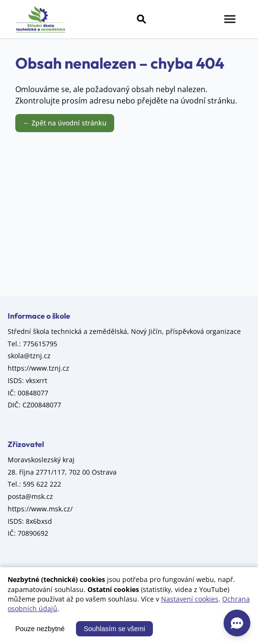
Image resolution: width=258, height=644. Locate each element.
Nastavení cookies (190, 599)
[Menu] (230, 19)
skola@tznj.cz (29, 356)
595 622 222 (42, 484)
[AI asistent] (237, 623)
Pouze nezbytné (40, 629)
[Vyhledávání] (141, 19)
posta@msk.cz (30, 496)
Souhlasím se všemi (114, 629)
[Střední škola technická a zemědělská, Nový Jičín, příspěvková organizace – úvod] (41, 19)
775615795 (40, 344)
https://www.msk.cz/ (40, 509)
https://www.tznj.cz (38, 368)
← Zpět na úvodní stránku (65, 123)
